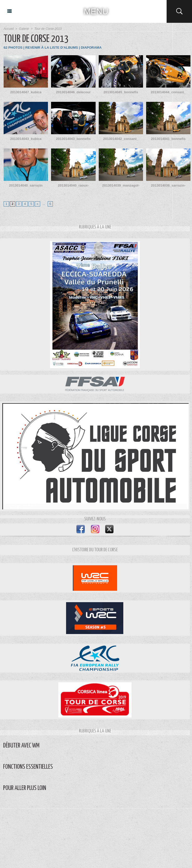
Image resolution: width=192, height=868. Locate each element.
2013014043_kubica (26, 139)
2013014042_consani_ (121, 139)
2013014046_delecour (73, 92)
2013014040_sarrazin (26, 185)
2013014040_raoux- (73, 185)
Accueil (9, 29)
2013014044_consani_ (168, 92)
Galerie (24, 29)
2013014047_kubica (26, 92)
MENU (96, 11)
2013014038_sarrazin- (168, 185)
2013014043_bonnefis (73, 139)
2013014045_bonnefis (121, 92)
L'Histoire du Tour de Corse (95, 550)
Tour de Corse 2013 (48, 29)
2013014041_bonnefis (168, 139)
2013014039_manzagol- (121, 185)
